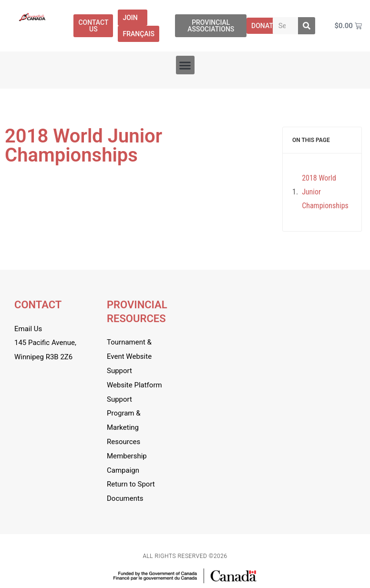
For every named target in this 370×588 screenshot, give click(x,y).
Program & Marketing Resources (124, 427)
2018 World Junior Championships (325, 192)
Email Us (28, 329)
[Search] (307, 26)
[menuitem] (139, 34)
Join (132, 18)
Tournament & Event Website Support (129, 356)
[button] (185, 65)
